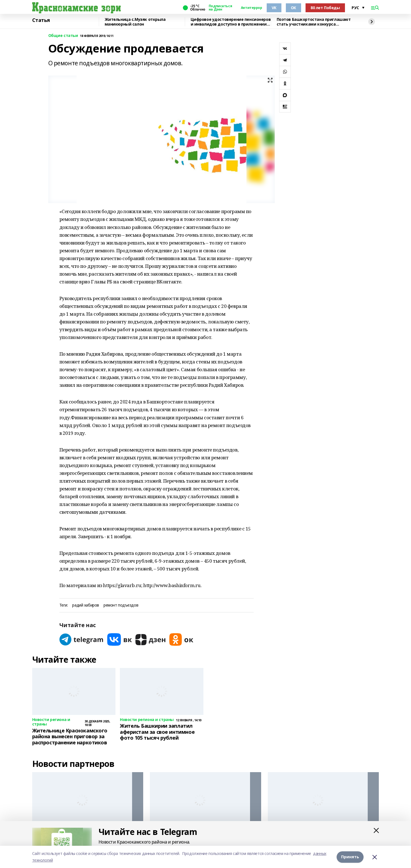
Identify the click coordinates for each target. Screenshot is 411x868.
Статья (41, 20)
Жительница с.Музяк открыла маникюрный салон (135, 22)
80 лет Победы (325, 8)
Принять (350, 857)
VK (274, 8)
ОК (293, 8)
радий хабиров (86, 605)
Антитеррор (252, 8)
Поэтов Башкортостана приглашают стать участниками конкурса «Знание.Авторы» (314, 22)
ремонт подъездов (121, 605)
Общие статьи (63, 36)
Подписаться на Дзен (220, 8)
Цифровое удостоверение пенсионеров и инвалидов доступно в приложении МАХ (231, 22)
